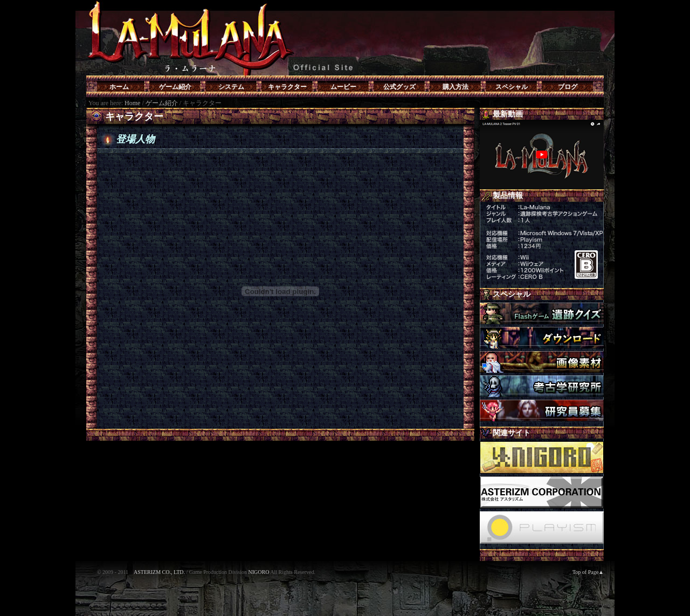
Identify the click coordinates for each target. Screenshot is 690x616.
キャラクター (287, 87)
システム (231, 87)
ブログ (568, 87)
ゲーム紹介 (175, 87)
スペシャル (512, 87)
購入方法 (456, 87)
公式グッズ (399, 87)
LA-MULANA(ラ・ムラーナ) (345, 38)
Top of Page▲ (588, 572)
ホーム (119, 87)
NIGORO (258, 572)
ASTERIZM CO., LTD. (159, 572)
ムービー (343, 87)
